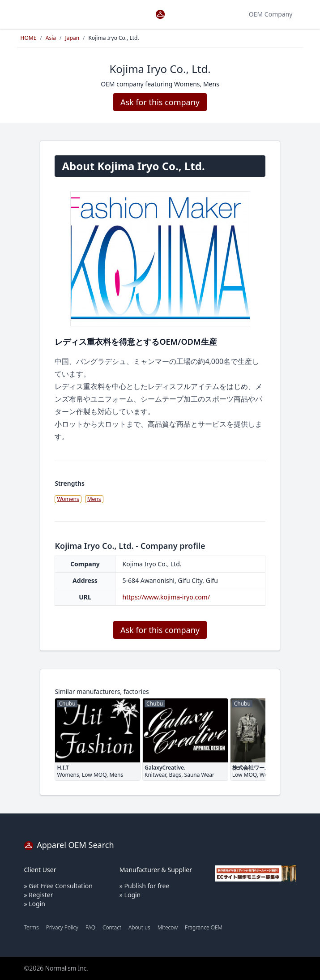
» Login (35, 904)
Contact (112, 927)
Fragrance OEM (204, 927)
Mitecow (168, 927)
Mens (94, 499)
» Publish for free (145, 886)
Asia (51, 38)
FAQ (90, 927)
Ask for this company (160, 102)
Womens (68, 499)
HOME (29, 38)
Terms (32, 927)
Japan (73, 38)
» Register (39, 895)
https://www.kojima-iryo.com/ (166, 597)
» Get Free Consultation (58, 886)
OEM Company (271, 14)
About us (139, 927)
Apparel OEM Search (69, 845)
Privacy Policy (62, 927)
